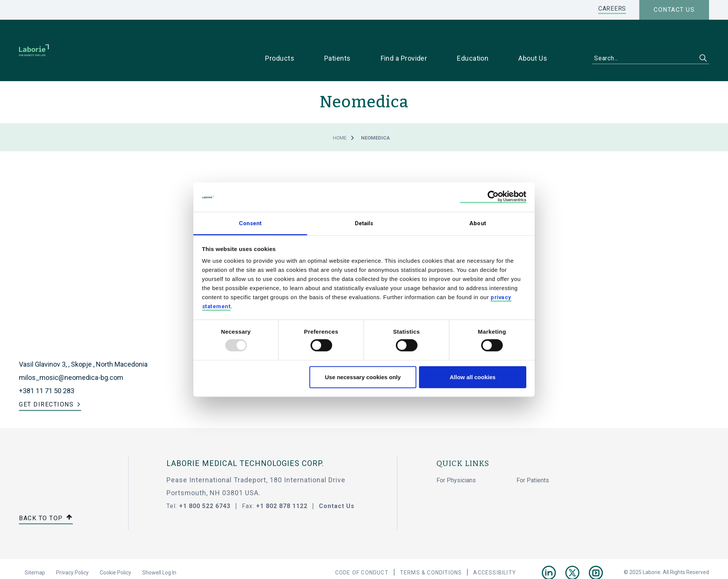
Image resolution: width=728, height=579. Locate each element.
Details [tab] (364, 223)
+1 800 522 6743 (205, 482)
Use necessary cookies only (363, 377)
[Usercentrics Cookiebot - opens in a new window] (493, 197)
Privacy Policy (72, 549)
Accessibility (495, 549)
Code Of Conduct (362, 549)
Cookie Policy (115, 549)
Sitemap (35, 549)
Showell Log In (159, 549)
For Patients (533, 456)
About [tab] (478, 223)
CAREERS (612, 9)
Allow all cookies (473, 377)
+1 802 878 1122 (282, 482)
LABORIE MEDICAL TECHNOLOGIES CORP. (245, 439)
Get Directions (46, 381)
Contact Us (337, 482)
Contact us (674, 10)
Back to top (46, 495)
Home (340, 114)
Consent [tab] (250, 223)
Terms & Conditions (431, 549)
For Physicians (456, 456)
